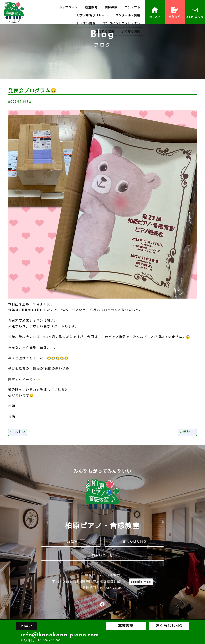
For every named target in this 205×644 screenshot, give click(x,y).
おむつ (18, 432)
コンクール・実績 (128, 16)
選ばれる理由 (105, 32)
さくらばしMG (134, 542)
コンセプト (133, 8)
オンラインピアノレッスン (122, 24)
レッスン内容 (86, 24)
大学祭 (187, 432)
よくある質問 (131, 32)
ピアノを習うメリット (92, 16)
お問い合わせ (195, 13)
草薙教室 (71, 542)
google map (141, 582)
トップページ (68, 8)
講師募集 (111, 8)
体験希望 (175, 13)
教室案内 (91, 8)
